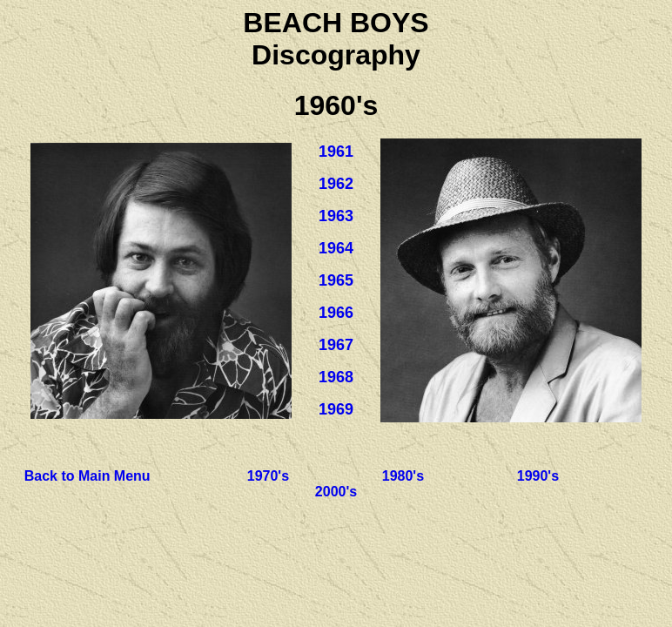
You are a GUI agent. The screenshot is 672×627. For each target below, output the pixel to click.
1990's (538, 476)
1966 (336, 313)
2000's (336, 492)
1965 (336, 280)
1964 (336, 248)
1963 (336, 216)
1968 (336, 377)
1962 (336, 184)
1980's (403, 476)
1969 (336, 409)
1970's (268, 476)
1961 (336, 152)
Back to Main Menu (87, 476)
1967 (336, 345)
